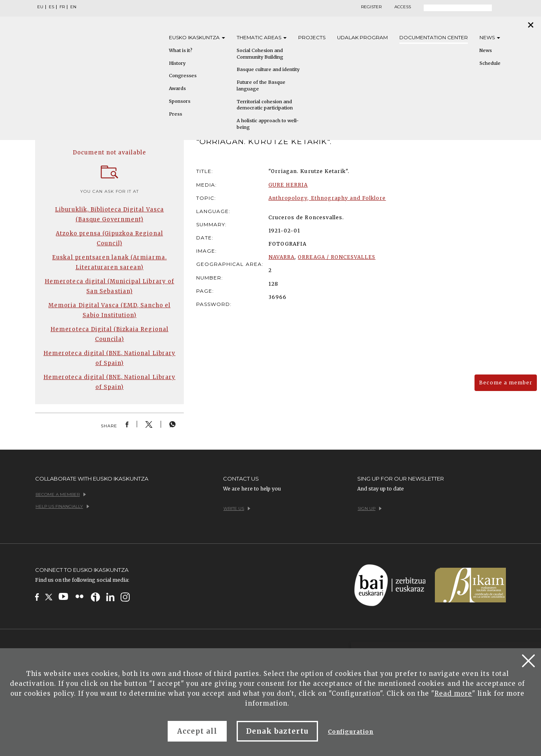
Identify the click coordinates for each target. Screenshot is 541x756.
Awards (177, 88)
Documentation (434, 37)
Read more (453, 693)
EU (40, 7)
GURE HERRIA (288, 185)
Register (371, 7)
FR (62, 7)
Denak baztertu (277, 731)
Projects (312, 37)
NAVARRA (281, 257)
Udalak (362, 37)
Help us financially (62, 506)
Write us (237, 508)
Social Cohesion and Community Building (260, 54)
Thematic (262, 37)
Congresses (183, 76)
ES (51, 7)
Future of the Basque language (261, 85)
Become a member (506, 383)
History (177, 63)
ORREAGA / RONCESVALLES (337, 257)
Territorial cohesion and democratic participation (265, 105)
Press (176, 114)
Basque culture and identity (268, 69)
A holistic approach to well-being (268, 124)
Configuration (351, 732)
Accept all (197, 731)
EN (73, 7)
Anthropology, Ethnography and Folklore (327, 198)
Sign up (370, 508)
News (490, 37)
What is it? (181, 50)
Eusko (197, 37)
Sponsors (180, 101)
